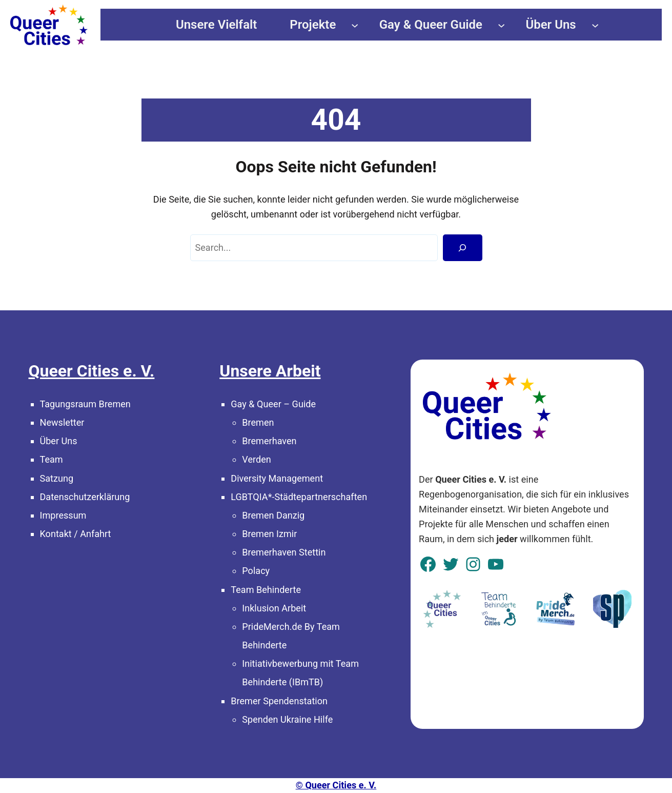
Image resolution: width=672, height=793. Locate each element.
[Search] (462, 248)
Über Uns (59, 441)
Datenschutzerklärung (85, 497)
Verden (256, 459)
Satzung (57, 478)
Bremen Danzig (273, 515)
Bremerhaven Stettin (284, 552)
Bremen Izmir (269, 534)
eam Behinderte (268, 590)
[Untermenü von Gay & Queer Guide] (501, 25)
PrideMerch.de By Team (291, 627)
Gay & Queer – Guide (273, 404)
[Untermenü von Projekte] (355, 25)
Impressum (63, 515)
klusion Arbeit (278, 608)
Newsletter (62, 422)
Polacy (256, 571)
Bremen (258, 422)
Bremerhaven (269, 441)
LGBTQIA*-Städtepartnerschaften (299, 497)
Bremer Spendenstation (279, 701)
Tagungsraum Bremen (85, 404)
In (246, 608)
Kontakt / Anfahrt (76, 534)
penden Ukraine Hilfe (290, 719)
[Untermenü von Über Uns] (595, 25)
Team (52, 459)
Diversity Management (277, 478)
